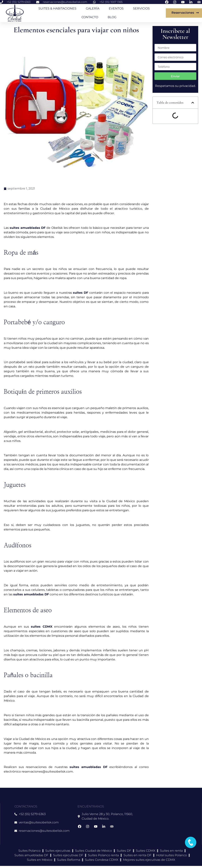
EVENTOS (116, 8)
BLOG (112, 17)
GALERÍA (93, 8)
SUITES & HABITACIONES (57, 8)
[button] (193, 103)
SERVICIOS (141, 8)
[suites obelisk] (165, 824)
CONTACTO (90, 17)
